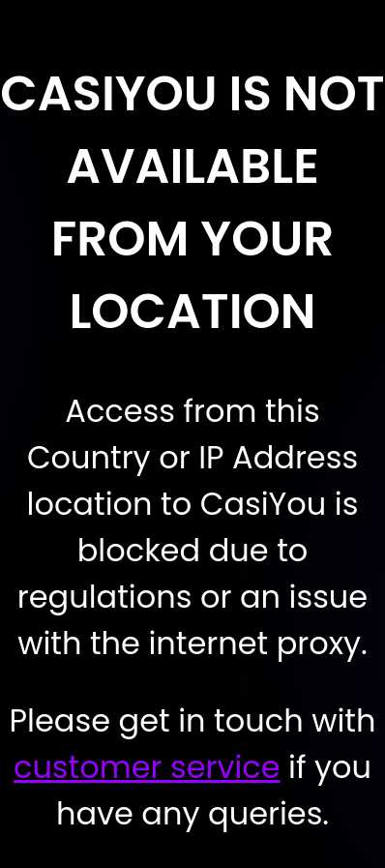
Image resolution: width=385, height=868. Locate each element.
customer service (147, 767)
